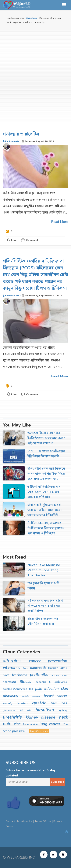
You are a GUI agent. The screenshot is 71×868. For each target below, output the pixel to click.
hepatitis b (43, 682)
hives (26, 668)
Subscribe (57, 782)
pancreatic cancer (44, 668)
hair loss (59, 703)
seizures (61, 682)
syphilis (26, 696)
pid (31, 689)
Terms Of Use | (44, 821)
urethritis (12, 717)
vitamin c (12, 668)
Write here (32, 18)
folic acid (25, 711)
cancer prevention (48, 661)
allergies (12, 661)
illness (26, 682)
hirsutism (45, 710)
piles (6, 675)
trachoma (20, 675)
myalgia (36, 696)
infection (51, 689)
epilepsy (63, 711)
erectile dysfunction (15, 689)
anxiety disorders (15, 703)
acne (64, 668)
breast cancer (56, 696)
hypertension (30, 724)
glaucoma (9, 710)
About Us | (28, 821)
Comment (30, 240)
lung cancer (50, 724)
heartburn (9, 682)
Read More (60, 222)
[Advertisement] (35, 76)
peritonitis (39, 675)
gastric (39, 703)
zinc (17, 724)
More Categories (39, 731)
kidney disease (41, 717)
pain (39, 689)
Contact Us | (13, 821)
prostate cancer (59, 675)
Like (12, 240)
